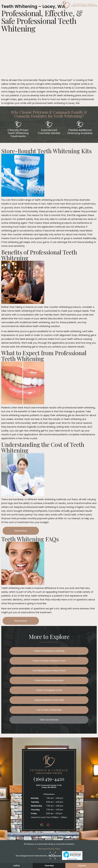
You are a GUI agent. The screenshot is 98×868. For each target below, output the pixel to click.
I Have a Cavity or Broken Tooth (49, 662)
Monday (35, 803)
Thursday (35, 815)
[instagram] (48, 829)
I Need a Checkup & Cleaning (49, 651)
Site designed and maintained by (38, 861)
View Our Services (49, 724)
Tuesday (35, 807)
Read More (21, 531)
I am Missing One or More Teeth (49, 672)
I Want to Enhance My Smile (49, 682)
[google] (42, 829)
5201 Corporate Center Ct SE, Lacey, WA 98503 (49, 791)
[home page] (49, 5)
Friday (34, 818)
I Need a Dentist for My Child (49, 703)
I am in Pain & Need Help (49, 714)
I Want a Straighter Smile (49, 693)
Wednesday (36, 811)
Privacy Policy (54, 854)
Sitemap (42, 854)
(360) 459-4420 (49, 784)
